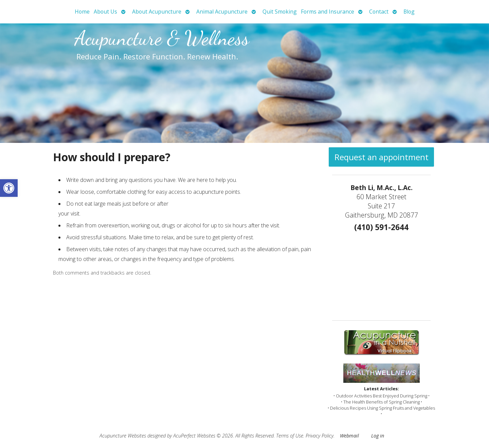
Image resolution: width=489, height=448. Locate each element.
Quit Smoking (280, 12)
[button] (9, 188)
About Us (105, 12)
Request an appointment (382, 157)
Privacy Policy (320, 436)
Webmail (349, 436)
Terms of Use (290, 436)
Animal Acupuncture (222, 12)
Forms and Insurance (328, 12)
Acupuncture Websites (123, 436)
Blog (409, 12)
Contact (379, 12)
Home (82, 12)
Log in (378, 436)
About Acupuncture (157, 12)
